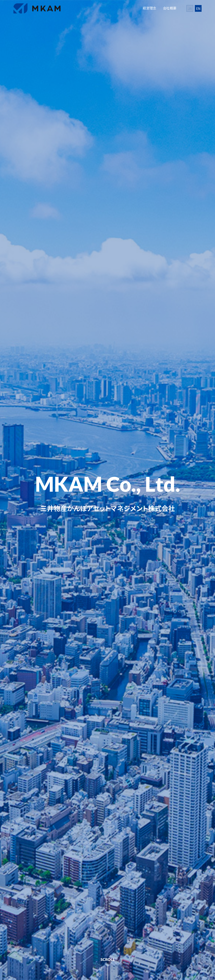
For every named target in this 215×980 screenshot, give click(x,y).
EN (198, 8)
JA (190, 8)
